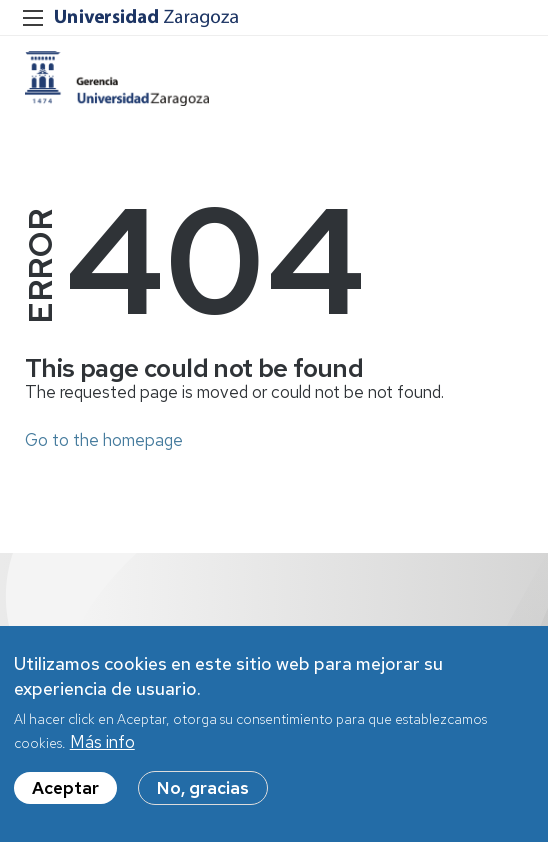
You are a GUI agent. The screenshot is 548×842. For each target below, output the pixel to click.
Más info (102, 744)
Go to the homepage (104, 440)
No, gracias (203, 790)
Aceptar (65, 790)
